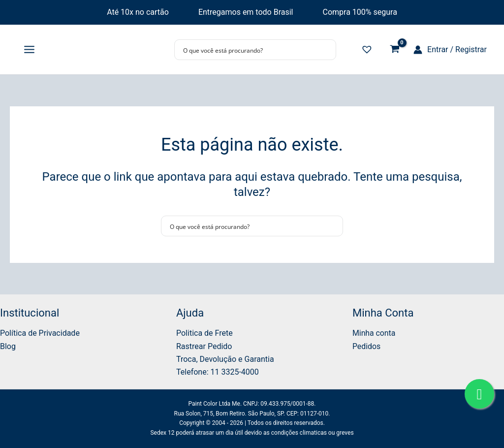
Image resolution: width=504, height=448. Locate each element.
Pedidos (367, 346)
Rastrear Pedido (204, 346)
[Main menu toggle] (29, 50)
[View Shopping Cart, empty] (394, 50)
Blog (8, 346)
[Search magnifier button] (326, 50)
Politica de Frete (205, 333)
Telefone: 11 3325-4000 (218, 372)
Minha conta (374, 333)
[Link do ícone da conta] (450, 50)
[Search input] (249, 50)
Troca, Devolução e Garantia (225, 359)
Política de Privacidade (40, 333)
